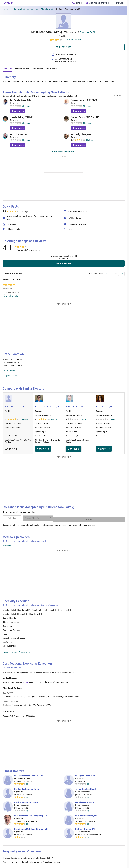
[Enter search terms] (98, 274)
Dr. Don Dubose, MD (20, 100)
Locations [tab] (38, 69)
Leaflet (109, 377)
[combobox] (40, 518)
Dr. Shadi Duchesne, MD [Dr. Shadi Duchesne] (86, 815)
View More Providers (63, 152)
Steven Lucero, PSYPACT (84, 100)
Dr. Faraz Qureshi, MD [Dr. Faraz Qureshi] (85, 828)
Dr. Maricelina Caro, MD (74, 407)
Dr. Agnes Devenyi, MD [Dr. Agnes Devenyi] (86, 775)
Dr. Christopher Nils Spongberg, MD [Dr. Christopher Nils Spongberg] (31, 815)
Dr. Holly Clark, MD (81, 134)
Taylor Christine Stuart (86, 788)
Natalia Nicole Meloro (85, 801)
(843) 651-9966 (12, 376)
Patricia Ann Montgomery (26, 801)
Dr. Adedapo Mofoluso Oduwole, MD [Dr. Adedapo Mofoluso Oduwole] (31, 828)
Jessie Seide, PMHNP (22, 117)
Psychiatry (7, 545)
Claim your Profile (88, 32)
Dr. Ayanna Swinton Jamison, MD (47, 407)
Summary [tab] (7, 69)
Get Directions (9, 371)
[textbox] (40, 518)
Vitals (122, 377)
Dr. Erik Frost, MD (19, 134)
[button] (111, 366)
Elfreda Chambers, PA (104, 407)
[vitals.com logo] (8, 3)
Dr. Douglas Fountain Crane (27, 788)
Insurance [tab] (51, 69)
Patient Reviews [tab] (23, 69)
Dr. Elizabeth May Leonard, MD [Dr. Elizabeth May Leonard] (28, 775)
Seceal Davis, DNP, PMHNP (85, 117)
